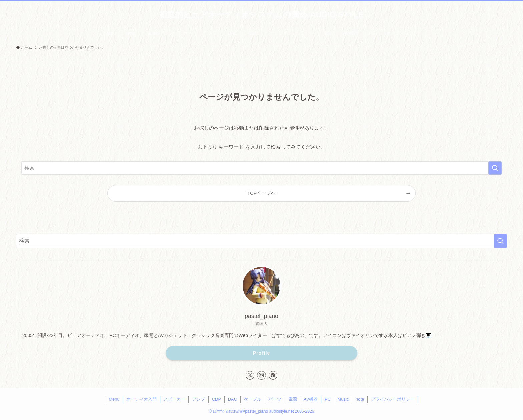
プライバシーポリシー (393, 399)
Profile (262, 353)
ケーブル (253, 399)
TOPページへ (261, 193)
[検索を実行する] (495, 168)
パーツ (275, 399)
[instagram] (261, 375)
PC (328, 399)
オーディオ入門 (142, 399)
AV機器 (311, 399)
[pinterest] (273, 375)
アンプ (199, 399)
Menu (114, 399)
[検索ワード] (261, 168)
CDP (217, 399)
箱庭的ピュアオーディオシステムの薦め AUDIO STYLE (261, 15)
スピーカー (175, 399)
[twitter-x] (250, 375)
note (360, 399)
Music (343, 399)
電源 (293, 399)
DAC (233, 399)
